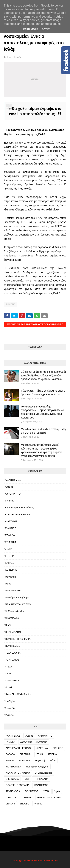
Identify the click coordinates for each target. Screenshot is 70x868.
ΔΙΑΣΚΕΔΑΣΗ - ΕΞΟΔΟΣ (19, 514)
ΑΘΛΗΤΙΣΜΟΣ (13, 480)
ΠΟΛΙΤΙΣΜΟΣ (13, 646)
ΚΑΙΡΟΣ (10, 563)
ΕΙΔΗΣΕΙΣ (10, 304)
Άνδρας (9, 487)
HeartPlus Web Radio (18, 694)
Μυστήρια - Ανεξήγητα (17, 597)
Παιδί (8, 625)
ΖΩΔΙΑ (9, 549)
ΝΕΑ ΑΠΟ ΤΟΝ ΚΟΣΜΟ (18, 604)
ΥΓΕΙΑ (8, 667)
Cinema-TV (12, 680)
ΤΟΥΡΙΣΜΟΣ (12, 660)
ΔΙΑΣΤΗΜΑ (11, 521)
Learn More (30, 29)
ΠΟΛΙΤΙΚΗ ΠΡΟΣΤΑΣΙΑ (18, 639)
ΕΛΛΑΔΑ (10, 535)
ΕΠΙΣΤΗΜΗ (11, 542)
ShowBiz (10, 708)
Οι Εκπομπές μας (15, 611)
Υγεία (8, 674)
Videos (9, 715)
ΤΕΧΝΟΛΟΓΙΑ (13, 653)
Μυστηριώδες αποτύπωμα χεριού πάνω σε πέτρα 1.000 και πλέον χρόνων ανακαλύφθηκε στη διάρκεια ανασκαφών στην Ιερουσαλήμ (42, 450)
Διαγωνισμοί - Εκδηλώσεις (19, 508)
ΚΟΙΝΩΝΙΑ (11, 570)
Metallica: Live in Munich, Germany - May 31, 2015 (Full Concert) (44, 431)
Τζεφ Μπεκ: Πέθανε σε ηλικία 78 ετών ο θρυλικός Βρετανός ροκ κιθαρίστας (43, 392)
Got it (46, 29)
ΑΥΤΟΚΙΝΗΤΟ (13, 494)
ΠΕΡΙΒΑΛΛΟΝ (13, 632)
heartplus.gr (14, 57)
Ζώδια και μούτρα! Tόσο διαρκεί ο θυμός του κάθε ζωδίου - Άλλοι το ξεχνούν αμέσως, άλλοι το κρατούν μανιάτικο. (44, 375)
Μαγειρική (10, 577)
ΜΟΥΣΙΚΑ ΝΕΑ (13, 591)
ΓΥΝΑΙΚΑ (10, 501)
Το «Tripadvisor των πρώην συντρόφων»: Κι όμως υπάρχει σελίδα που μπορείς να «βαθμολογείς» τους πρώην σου (42, 412)
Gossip (9, 687)
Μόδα (8, 584)
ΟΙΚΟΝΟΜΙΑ (12, 618)
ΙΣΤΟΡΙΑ (10, 556)
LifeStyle (10, 701)
